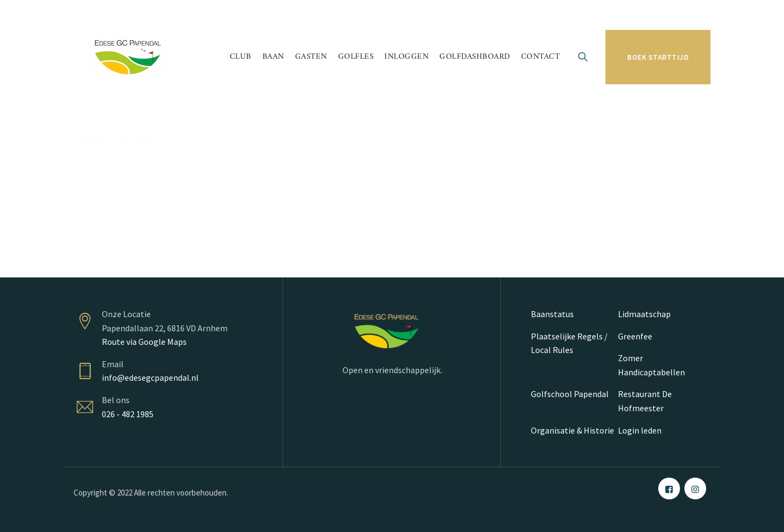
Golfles (356, 57)
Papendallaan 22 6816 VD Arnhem (215, 15)
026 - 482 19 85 (112, 15)
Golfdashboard (475, 57)
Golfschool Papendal (570, 394)
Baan (273, 57)
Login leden (640, 430)
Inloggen (406, 57)
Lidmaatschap (644, 314)
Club (241, 57)
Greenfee (635, 336)
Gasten (311, 57)
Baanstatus (552, 314)
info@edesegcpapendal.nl (150, 378)
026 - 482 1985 (128, 414)
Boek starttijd (658, 57)
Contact (541, 57)
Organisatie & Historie (572, 430)
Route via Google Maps (144, 342)
